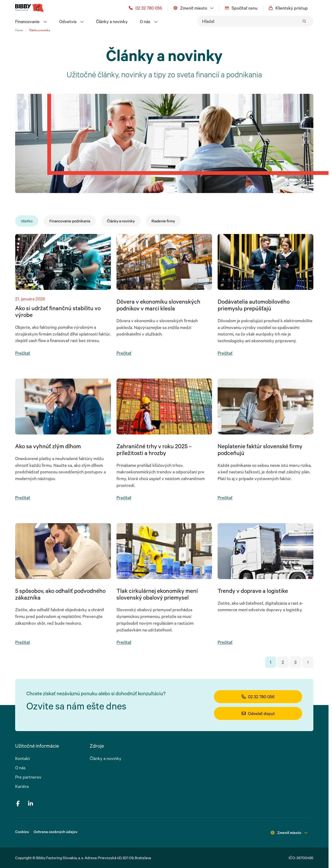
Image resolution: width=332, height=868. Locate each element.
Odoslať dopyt (258, 713)
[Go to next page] (308, 662)
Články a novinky (112, 21)
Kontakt (23, 758)
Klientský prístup (288, 8)
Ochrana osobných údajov (56, 832)
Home (19, 30)
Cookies (22, 832)
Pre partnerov (28, 777)
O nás (20, 768)
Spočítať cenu (241, 8)
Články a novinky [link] (40, 30)
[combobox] (255, 21)
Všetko (27, 221)
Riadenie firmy (163, 221)
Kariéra (22, 786)
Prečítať (23, 353)
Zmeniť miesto (194, 8)
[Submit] (304, 21)
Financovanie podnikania (70, 221)
